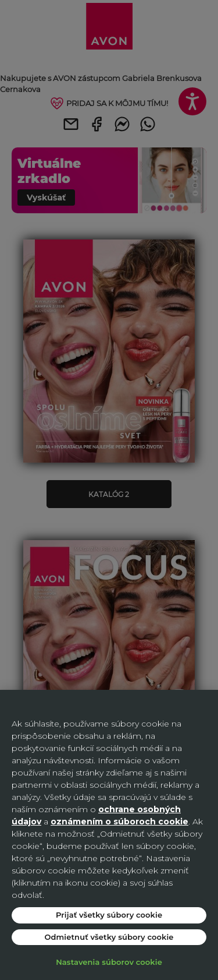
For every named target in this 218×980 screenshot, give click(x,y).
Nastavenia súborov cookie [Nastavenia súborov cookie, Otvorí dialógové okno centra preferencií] (109, 962)
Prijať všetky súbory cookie (109, 915)
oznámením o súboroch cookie (119, 822)
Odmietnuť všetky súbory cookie (109, 937)
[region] (109, 835)
